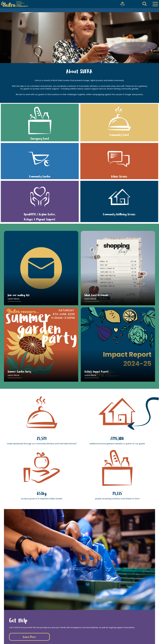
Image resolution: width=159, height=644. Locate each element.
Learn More (13, 299)
